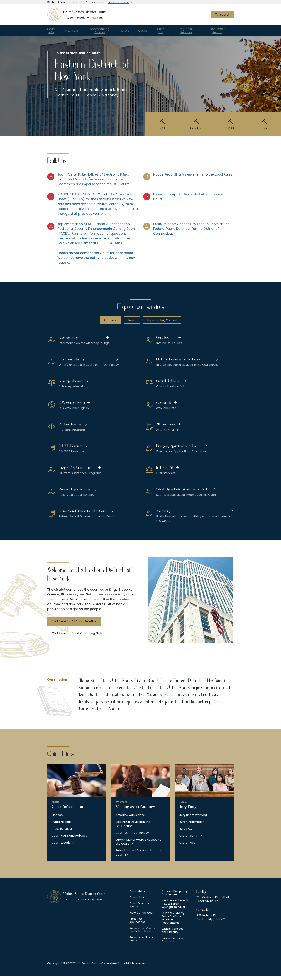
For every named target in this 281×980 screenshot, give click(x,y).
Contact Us (137, 901)
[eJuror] (264, 126)
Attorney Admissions (130, 819)
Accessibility (137, 895)
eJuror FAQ (187, 846)
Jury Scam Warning (193, 819)
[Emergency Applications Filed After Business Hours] (188, 207)
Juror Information (192, 825)
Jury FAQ (186, 832)
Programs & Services (196, 31)
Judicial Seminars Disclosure (173, 943)
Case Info (173, 31)
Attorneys (75, 31)
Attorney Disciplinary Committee (175, 896)
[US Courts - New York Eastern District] (77, 15)
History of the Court (142, 916)
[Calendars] (196, 126)
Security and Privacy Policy (142, 943)
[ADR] (162, 126)
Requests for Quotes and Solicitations (143, 933)
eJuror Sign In (189, 839)
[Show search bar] (222, 15)
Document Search (222, 31)
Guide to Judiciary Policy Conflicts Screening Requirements (173, 921)
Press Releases (62, 832)
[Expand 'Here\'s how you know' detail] (120, 2)
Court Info (52, 31)
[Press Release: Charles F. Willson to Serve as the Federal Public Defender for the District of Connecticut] (188, 247)
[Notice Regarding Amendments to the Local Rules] (188, 183)
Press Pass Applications (137, 924)
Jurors (130, 31)
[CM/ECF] (230, 126)
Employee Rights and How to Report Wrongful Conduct (175, 907)
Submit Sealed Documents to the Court (139, 856)
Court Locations (63, 846)
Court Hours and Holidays (69, 839)
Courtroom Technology (132, 836)
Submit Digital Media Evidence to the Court (138, 845)
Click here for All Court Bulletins (74, 625)
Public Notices (61, 825)
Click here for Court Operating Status (78, 637)
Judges (151, 31)
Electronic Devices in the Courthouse (133, 827)
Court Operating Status (140, 909)
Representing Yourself (104, 31)
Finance (57, 819)
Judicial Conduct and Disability (172, 934)
